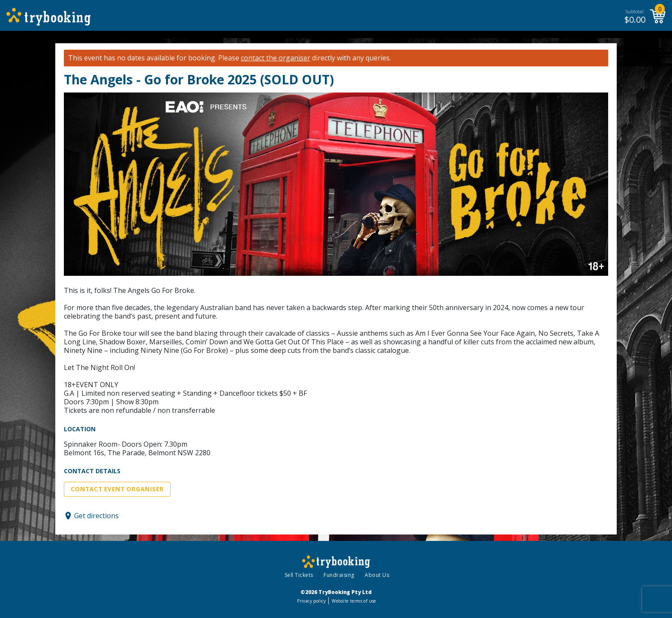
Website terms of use (354, 601)
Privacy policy (311, 601)
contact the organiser (276, 58)
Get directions (96, 516)
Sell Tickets (299, 575)
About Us (377, 575)
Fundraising (339, 575)
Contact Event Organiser (117, 489)
